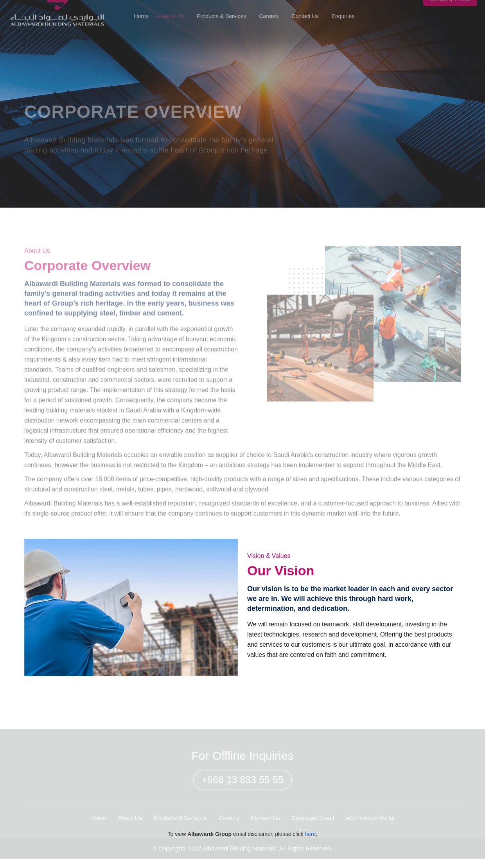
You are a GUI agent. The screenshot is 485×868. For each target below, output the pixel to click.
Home (141, 11)
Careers (269, 11)
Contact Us (305, 11)
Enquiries (343, 11)
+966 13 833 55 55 (242, 784)
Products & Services (221, 11)
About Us (173, 11)
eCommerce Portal (370, 822)
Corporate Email (313, 822)
